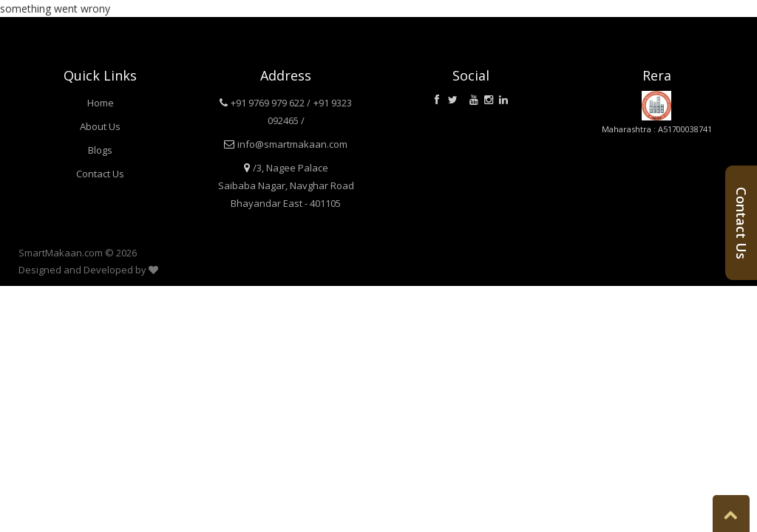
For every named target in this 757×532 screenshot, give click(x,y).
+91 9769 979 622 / (271, 103)
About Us (100, 126)
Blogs (100, 150)
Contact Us (100, 174)
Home (101, 103)
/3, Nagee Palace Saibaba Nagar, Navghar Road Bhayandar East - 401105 (286, 185)
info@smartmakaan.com (292, 144)
